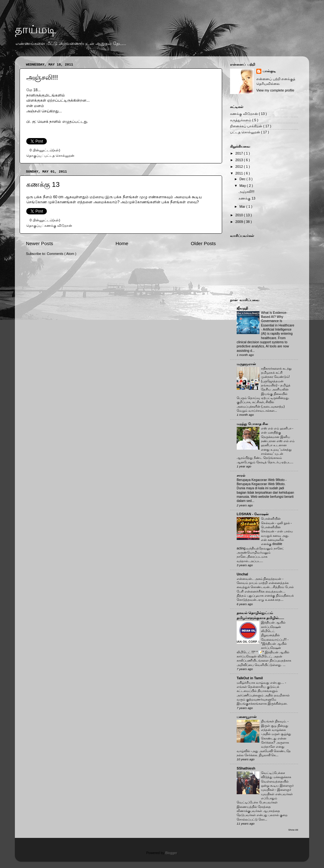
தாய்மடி (36, 29)
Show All (293, 830)
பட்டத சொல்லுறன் (59, 155)
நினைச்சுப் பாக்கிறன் (247, 126)
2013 (240, 160)
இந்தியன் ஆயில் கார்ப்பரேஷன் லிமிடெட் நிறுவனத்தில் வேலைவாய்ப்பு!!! (274, 631)
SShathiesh (246, 768)
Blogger (171, 853)
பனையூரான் (247, 717)
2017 (240, 153)
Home (122, 243)
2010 (240, 215)
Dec (243, 179)
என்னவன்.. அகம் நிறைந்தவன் (259, 579)
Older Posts (203, 243)
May (243, 186)
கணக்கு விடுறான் (58, 225)
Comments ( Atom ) (62, 254)
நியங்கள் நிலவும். (274, 721)
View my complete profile (275, 90)
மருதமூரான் (246, 364)
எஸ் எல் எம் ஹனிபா (277, 428)
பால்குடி (269, 71)
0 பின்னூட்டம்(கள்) (45, 150)
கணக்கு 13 (43, 184)
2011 (240, 173)
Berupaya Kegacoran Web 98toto (261, 480)
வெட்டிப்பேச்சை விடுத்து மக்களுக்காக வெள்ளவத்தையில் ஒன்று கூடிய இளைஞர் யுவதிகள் (277, 781)
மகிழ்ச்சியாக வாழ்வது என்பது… (261, 683)
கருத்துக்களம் (241, 120)
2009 (240, 222)
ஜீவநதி (242, 308)
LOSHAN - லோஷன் (253, 514)
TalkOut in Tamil (250, 678)
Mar (243, 206)
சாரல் (241, 475)
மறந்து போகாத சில (252, 424)
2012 (240, 167)
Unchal (242, 574)
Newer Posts (40, 243)
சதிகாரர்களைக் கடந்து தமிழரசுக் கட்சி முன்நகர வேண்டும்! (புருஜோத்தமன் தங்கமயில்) (276, 377)
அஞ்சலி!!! (42, 77)
